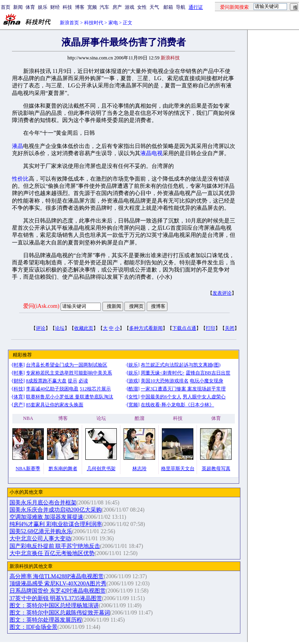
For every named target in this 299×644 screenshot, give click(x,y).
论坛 (60, 328)
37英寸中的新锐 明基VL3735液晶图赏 (56, 598)
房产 (117, 7)
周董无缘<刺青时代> (163, 373)
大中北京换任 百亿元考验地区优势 (52, 553)
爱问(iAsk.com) (41, 306)
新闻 (18, 7)
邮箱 (168, 7)
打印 (210, 328)
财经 (55, 7)
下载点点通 (184, 328)
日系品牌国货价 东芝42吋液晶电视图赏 (58, 591)
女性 (142, 7)
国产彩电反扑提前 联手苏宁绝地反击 (55, 546)
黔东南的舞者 (63, 469)
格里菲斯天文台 (178, 469)
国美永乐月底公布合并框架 (43, 503)
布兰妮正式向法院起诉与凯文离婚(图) (181, 365)
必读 (83, 381)
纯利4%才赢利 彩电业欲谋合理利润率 (56, 524)
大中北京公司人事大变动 (40, 539)
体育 (30, 7)
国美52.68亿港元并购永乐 (41, 531)
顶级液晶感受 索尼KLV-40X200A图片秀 (58, 584)
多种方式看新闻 (146, 328)
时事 (18, 365)
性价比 (20, 179)
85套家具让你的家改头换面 (55, 405)
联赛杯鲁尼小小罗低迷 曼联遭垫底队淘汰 (70, 397)
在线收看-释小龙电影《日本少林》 (177, 405)
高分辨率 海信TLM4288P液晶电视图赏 (57, 576)
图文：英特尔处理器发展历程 (46, 620)
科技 (67, 7)
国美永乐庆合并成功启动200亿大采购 (56, 510)
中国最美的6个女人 (161, 397)
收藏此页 (84, 328)
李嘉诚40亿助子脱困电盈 (52, 389)
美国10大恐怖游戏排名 (165, 381)
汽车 (104, 7)
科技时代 (94, 23)
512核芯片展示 (95, 389)
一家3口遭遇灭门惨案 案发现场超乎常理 (183, 389)
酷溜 (133, 389)
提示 (73, 381)
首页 (6, 7)
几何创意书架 (101, 469)
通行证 (196, 7)
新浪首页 (69, 23)
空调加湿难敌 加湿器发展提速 (47, 517)
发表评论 (222, 293)
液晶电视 (151, 153)
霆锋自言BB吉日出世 (208, 373)
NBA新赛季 (28, 469)
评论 (41, 328)
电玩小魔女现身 (207, 381)
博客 (80, 7)
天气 (154, 7)
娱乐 (43, 7)
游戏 (130, 7)
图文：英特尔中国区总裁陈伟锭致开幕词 (60, 613)
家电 (113, 23)
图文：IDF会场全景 (34, 627)
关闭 (230, 328)
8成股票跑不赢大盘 (46, 381)
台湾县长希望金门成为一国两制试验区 (67, 365)
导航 (181, 7)
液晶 (18, 146)
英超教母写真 (216, 469)
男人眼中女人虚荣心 (204, 397)
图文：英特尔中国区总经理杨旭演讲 (54, 606)
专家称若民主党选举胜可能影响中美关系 (69, 373)
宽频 (92, 7)
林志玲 (140, 469)
